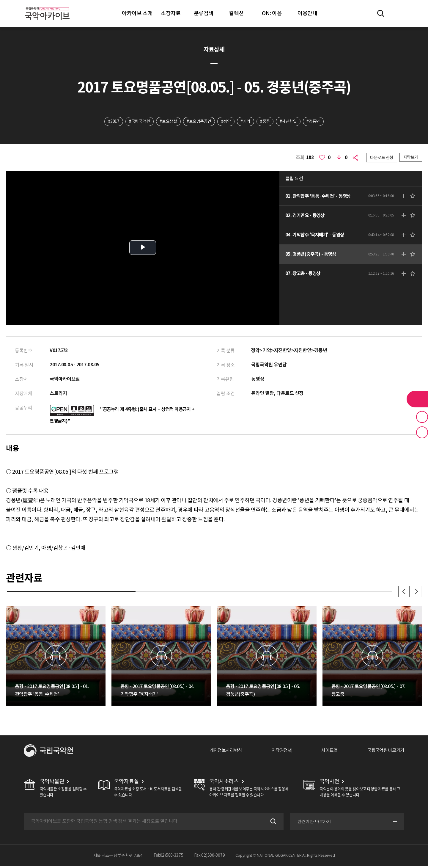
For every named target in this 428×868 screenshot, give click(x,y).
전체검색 (381, 13)
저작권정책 (277, 752)
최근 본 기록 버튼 (422, 432)
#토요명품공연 (199, 122)
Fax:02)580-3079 (210, 857)
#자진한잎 (289, 122)
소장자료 (171, 13)
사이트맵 (326, 752)
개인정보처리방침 (219, 752)
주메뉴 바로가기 (0, 0)
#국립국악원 (139, 122)
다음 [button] (416, 593)
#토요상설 (168, 122)
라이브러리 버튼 (417, 399)
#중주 (266, 122)
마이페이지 (398, 13)
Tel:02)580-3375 (168, 857)
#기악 (246, 122)
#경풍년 (314, 122)
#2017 (113, 122)
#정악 (226, 122)
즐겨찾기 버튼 (422, 417)
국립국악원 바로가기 (384, 752)
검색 (272, 823)
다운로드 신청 (382, 158)
